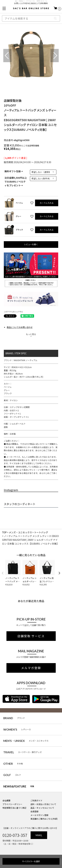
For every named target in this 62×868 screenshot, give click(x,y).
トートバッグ (41, 532)
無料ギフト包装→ (14, 171)
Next (55, 56)
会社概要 (6, 800)
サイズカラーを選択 (31, 861)
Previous (7, 56)
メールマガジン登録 (39, 815)
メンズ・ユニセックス (20, 532)
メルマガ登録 (31, 668)
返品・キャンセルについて (42, 808)
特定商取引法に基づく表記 (14, 808)
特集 (19, 786)
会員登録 (34, 811)
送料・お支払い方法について (43, 804)
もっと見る (31, 334)
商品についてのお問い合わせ (20, 327)
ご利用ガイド (36, 800)
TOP (4, 532)
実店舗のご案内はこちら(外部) (44, 819)
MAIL (39, 835)
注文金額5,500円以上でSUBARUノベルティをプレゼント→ (16, 182)
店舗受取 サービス (31, 636)
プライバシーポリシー (12, 804)
